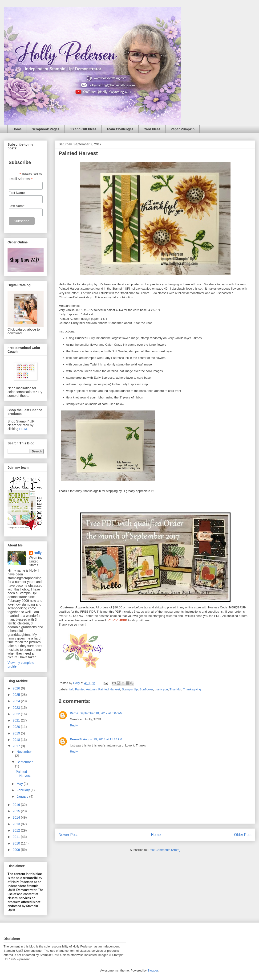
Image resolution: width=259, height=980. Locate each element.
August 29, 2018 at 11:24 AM (103, 739)
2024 (17, 701)
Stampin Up (130, 689)
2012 (17, 830)
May (20, 784)
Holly (38, 553)
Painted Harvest (109, 689)
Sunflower (146, 689)
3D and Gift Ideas (83, 129)
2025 (17, 695)
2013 (17, 824)
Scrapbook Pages (46, 129)
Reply (74, 725)
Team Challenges (120, 129)
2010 (17, 843)
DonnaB (76, 739)
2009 (17, 850)
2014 (17, 817)
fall (71, 689)
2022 (17, 714)
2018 (17, 740)
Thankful (175, 689)
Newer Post (68, 835)
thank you (161, 689)
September (24, 762)
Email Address (21, 179)
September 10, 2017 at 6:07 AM (101, 713)
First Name (17, 193)
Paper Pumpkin (182, 129)
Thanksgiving (192, 689)
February (24, 790)
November (24, 752)
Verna (74, 713)
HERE (24, 429)
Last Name (17, 206)
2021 (17, 720)
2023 (17, 708)
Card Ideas (152, 129)
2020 (17, 727)
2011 (17, 837)
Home (17, 129)
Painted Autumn (86, 689)
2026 (17, 688)
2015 (17, 811)
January (23, 796)
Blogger (153, 970)
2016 (17, 805)
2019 (17, 733)
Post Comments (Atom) (164, 850)
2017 (17, 746)
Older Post (243, 835)
